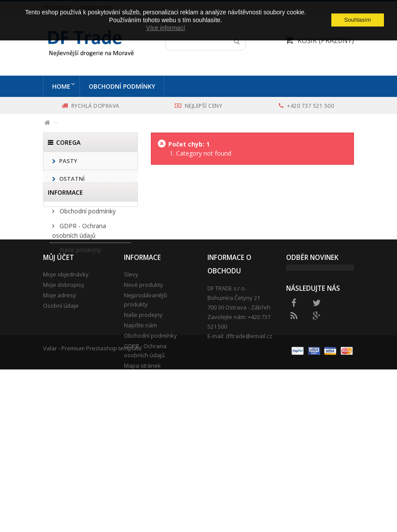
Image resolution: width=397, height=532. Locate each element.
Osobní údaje (61, 419)
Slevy (131, 387)
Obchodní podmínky (124, 86)
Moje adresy (60, 408)
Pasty (68, 161)
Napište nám (140, 438)
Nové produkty (143, 398)
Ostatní (71, 179)
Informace (65, 235)
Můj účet (58, 371)
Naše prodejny (79, 297)
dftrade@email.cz (249, 449)
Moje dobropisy (64, 398)
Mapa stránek (142, 479)
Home (61, 86)
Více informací (165, 28)
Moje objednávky (66, 387)
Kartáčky (73, 196)
